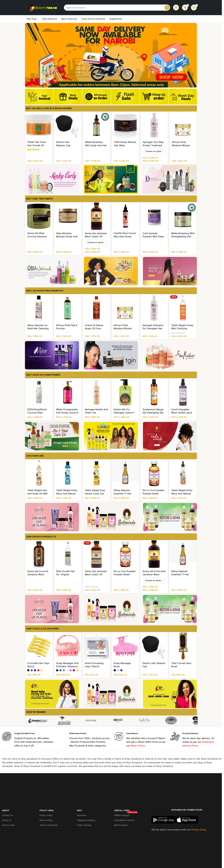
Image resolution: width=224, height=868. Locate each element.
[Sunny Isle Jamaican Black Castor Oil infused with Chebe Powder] (96, 554)
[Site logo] (43, 7)
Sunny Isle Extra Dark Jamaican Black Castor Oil (154, 574)
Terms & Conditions (49, 825)
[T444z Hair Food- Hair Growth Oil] (39, 125)
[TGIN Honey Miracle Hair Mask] (125, 125)
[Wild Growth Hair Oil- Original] (68, 554)
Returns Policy (46, 820)
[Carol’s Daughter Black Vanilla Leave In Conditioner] (183, 392)
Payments (82, 815)
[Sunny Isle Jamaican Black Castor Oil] (96, 216)
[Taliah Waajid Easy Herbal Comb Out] (96, 473)
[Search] (117, 8)
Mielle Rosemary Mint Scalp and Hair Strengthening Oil (96, 145)
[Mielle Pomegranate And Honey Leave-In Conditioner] (68, 392)
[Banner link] (52, 179)
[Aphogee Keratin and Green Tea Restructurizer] (96, 392)
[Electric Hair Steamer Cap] (68, 125)
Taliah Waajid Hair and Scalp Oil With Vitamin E (37, 493)
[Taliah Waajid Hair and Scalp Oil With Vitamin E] (39, 473)
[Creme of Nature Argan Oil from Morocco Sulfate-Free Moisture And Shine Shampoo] (96, 308)
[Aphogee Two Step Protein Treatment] (154, 125)
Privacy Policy (46, 815)
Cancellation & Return (124, 820)
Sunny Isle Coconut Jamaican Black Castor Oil (38, 574)
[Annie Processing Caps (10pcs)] (96, 646)
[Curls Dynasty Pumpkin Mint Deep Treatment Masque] (154, 216)
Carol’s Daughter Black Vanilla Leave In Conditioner (182, 413)
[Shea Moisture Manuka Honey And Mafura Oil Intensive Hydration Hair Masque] (68, 216)
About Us (7, 820)
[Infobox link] (39, 98)
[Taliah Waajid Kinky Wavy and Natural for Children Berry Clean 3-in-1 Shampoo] (68, 473)
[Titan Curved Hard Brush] (183, 646)
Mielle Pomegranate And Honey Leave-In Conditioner (67, 413)
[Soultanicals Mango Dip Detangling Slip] (154, 392)
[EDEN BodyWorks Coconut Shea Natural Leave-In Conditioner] (39, 392)
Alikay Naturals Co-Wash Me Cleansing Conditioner (38, 328)
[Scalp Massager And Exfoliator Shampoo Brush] (68, 646)
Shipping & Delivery (86, 820)
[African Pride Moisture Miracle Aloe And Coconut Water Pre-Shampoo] (183, 125)
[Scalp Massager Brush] (125, 646)
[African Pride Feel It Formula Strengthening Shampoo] (68, 308)
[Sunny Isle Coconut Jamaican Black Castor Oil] (39, 554)
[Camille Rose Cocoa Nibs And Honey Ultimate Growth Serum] (125, 216)
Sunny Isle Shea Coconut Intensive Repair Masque (37, 236)
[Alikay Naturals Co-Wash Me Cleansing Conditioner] (39, 308)
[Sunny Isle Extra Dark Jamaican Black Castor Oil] (154, 554)
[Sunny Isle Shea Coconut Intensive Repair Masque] (39, 216)
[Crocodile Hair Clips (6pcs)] (39, 646)
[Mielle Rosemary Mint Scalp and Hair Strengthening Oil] (96, 125)
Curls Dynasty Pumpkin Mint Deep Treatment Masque (153, 237)
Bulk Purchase (121, 825)
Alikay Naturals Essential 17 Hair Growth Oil (123, 493)
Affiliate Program (126, 815)
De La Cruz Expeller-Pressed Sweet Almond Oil (154, 493)
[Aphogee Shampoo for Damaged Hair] (154, 308)
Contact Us (7, 815)
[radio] (28, 670)
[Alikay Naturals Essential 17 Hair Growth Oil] (125, 473)
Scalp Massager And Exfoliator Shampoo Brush (67, 666)
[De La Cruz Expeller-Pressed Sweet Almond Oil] (154, 473)
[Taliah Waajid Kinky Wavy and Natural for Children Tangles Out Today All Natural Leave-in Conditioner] (183, 473)
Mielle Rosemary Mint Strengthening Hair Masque (183, 237)
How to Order (9, 825)
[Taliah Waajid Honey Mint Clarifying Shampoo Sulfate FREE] (183, 308)
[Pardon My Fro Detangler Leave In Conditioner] (125, 392)
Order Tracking (84, 825)
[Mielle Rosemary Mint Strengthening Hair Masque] (183, 216)
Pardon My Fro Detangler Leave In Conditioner (124, 413)
